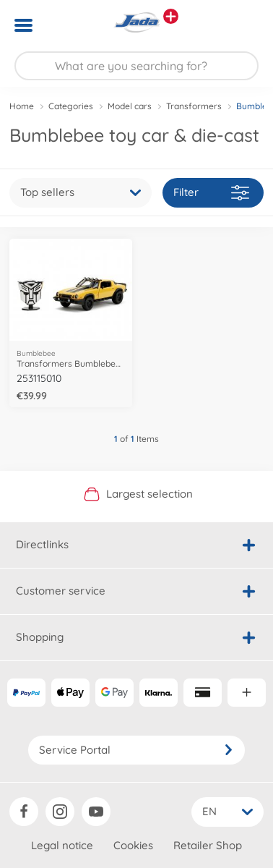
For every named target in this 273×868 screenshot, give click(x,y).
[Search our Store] (136, 66)
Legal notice (62, 845)
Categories (71, 106)
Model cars (130, 106)
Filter (211, 193)
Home (22, 106)
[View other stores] (171, 16)
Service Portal (136, 750)
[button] (242, 25)
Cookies (133, 845)
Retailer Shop (208, 845)
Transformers (194, 106)
